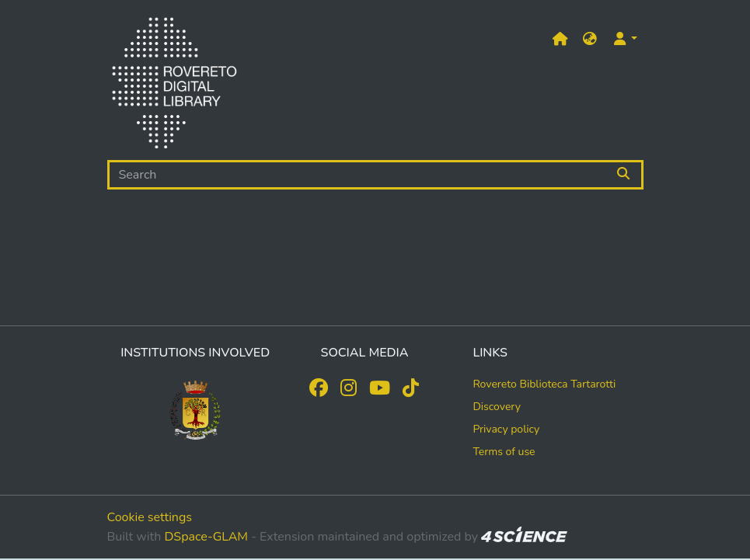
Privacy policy (506, 429)
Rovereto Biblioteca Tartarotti (544, 384)
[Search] (358, 175)
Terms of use (504, 452)
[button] (590, 39)
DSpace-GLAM (206, 537)
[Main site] (560, 39)
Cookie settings (150, 517)
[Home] (174, 86)
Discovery (497, 407)
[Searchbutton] (624, 175)
